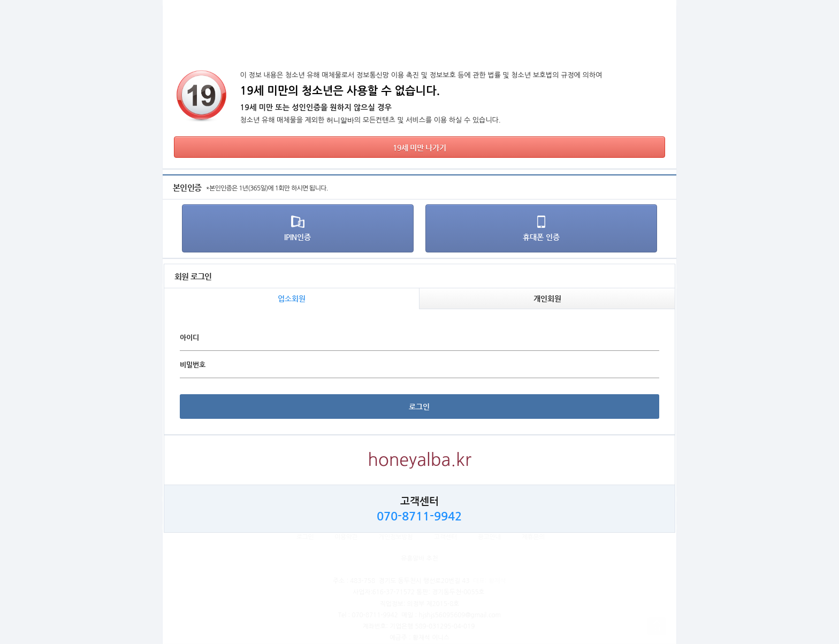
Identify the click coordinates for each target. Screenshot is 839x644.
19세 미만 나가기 (419, 148)
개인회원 (547, 298)
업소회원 (292, 298)
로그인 (419, 407)
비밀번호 (193, 365)
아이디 (189, 337)
